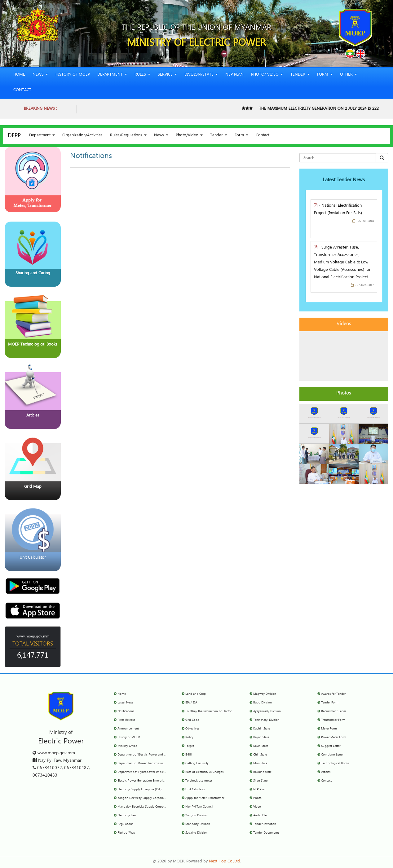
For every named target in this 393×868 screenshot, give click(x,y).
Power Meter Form (334, 738)
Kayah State (261, 738)
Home (19, 75)
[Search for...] (338, 158)
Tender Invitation (265, 824)
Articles (326, 772)
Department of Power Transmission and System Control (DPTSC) (161, 764)
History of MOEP (73, 75)
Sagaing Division (196, 833)
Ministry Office (127, 746)
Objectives (192, 729)
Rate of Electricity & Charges (204, 772)
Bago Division (263, 703)
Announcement (128, 729)
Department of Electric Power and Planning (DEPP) (152, 755)
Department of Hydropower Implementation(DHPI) (152, 772)
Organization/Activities (82, 136)
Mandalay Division (198, 824)
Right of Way (126, 833)
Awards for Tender (333, 694)
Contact (22, 91)
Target (190, 746)
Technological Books (335, 764)
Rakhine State (262, 772)
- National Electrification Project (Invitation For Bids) (338, 210)
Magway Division (265, 694)
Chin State (260, 755)
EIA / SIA (191, 703)
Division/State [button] (201, 75)
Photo (257, 798)
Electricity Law (127, 816)
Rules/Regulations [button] (128, 136)
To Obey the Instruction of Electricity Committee (218, 712)
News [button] (40, 75)
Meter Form (329, 729)
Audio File (260, 816)
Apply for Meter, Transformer (205, 798)
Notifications (126, 712)
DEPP (14, 136)
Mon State (260, 764)
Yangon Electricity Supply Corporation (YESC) (148, 798)
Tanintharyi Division (266, 720)
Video (257, 807)
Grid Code (192, 720)
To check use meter (199, 781)
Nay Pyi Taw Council (199, 807)
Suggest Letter (331, 746)
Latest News (125, 703)
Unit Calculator (195, 790)
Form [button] (325, 75)
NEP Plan (234, 75)
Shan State (260, 781)
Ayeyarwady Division (267, 712)
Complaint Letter (332, 755)
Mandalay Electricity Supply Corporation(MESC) (149, 807)
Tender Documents (266, 833)
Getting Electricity (197, 764)
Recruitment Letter (333, 712)
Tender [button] (300, 75)
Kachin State (262, 729)
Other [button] (349, 75)
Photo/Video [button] (189, 136)
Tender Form (330, 703)
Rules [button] (142, 75)
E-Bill (189, 755)
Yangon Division (196, 816)
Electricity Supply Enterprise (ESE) (139, 790)
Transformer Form (333, 720)
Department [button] (112, 75)
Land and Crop (196, 694)
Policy (189, 738)
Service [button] (167, 75)
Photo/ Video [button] (267, 75)
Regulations (125, 824)
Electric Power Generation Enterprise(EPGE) (146, 781)
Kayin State (261, 746)
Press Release (126, 720)
